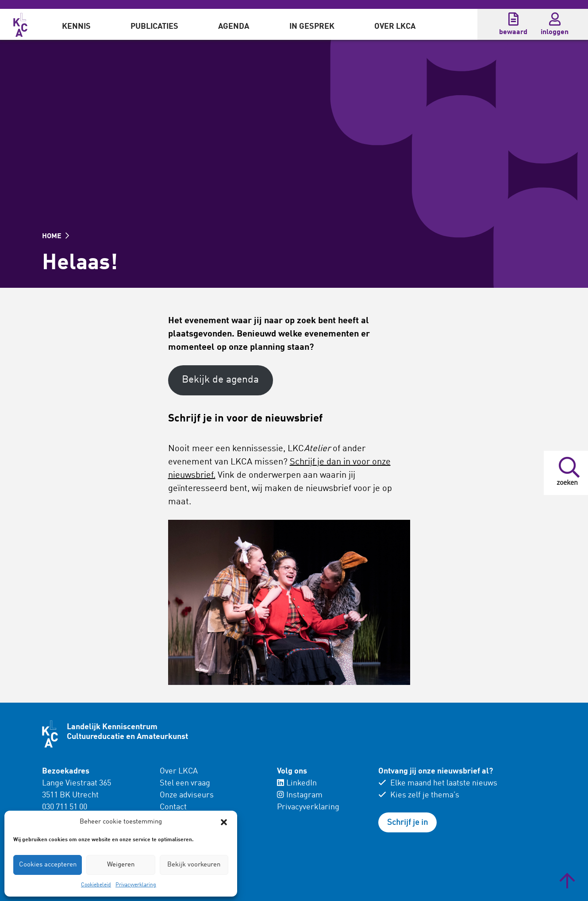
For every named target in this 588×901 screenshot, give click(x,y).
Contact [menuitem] (173, 807)
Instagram (300, 795)
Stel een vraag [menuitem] (185, 783)
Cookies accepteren (48, 865)
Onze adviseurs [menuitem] (187, 795)
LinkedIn (297, 783)
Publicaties (154, 27)
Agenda (234, 27)
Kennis (76, 27)
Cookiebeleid (96, 885)
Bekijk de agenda (220, 380)
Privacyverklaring (136, 885)
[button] (224, 822)
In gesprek (312, 27)
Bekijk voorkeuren (194, 865)
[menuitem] (76, 24)
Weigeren (121, 865)
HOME (56, 236)
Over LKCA (395, 27)
